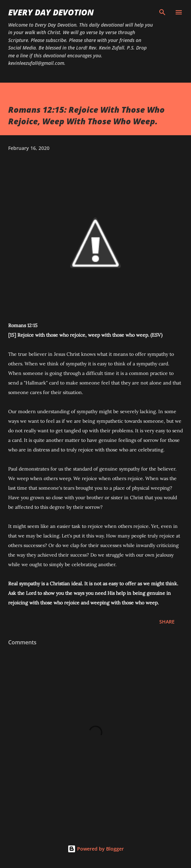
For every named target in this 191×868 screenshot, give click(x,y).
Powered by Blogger (96, 849)
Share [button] (167, 622)
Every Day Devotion (51, 12)
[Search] (162, 12)
